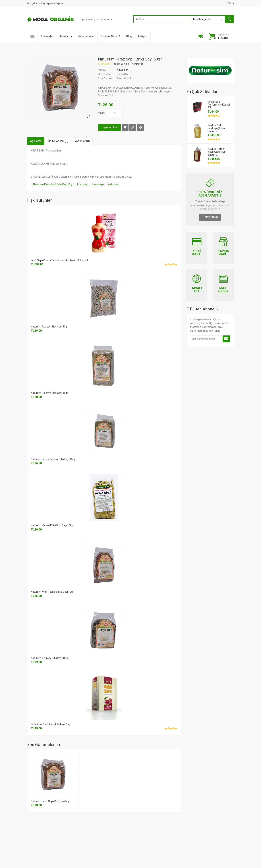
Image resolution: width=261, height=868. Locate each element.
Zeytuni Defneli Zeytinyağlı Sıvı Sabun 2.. (216, 152)
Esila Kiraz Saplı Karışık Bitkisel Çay (50, 724)
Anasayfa (47, 36)
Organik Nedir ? (110, 36)
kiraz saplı (98, 184)
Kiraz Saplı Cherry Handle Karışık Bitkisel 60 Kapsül (59, 260)
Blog (129, 36)
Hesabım (65, 36)
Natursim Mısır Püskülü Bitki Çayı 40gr (52, 592)
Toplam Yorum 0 (121, 64)
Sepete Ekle (109, 127)
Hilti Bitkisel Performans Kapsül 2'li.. (219, 105)
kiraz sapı (83, 184)
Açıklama (36, 141)
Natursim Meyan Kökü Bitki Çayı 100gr (52, 525)
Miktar (102, 113)
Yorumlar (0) (82, 141)
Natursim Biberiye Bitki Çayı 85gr (49, 393)
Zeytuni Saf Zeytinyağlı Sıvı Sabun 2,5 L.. (216, 128)
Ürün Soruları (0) (58, 141)
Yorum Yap (138, 64)
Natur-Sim (123, 70)
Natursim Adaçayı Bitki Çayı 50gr (49, 327)
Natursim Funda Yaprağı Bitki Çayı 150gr (54, 459)
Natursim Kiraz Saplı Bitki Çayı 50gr (53, 184)
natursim (113, 184)
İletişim (143, 36)
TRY (231, 3)
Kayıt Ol (59, 3)
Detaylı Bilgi (210, 217)
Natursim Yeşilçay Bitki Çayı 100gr (50, 658)
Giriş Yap (45, 3)
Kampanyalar (86, 36)
